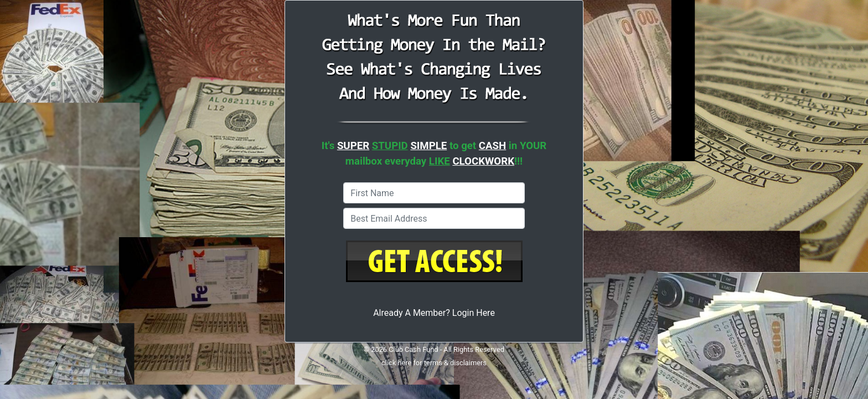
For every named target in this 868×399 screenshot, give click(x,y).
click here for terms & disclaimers (434, 363)
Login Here (474, 313)
